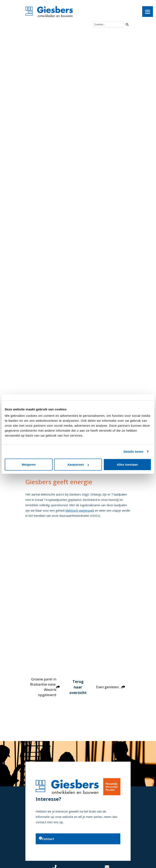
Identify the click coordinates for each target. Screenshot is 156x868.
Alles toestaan (127, 465)
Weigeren (29, 465)
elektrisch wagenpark (80, 510)
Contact (47, 839)
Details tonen (133, 451)
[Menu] (148, 12)
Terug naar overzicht (78, 687)
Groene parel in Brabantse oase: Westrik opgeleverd (44, 687)
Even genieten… (112, 687)
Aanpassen (78, 465)
